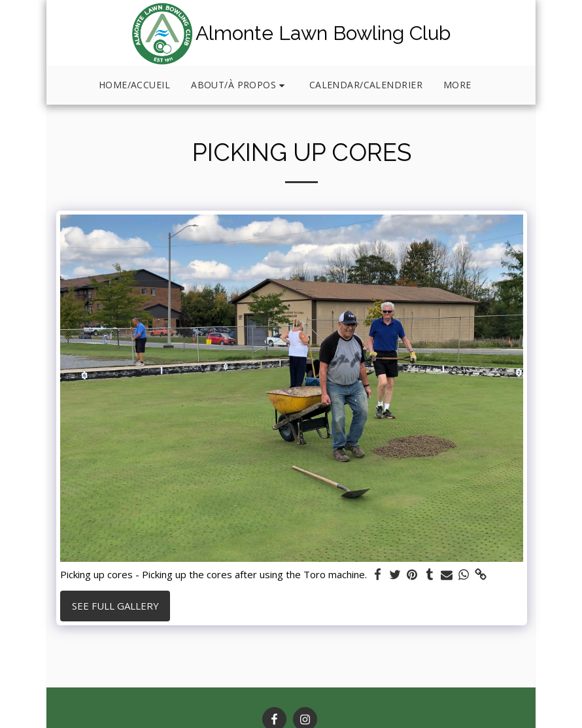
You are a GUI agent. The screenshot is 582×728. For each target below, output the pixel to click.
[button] (240, 85)
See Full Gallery (115, 606)
